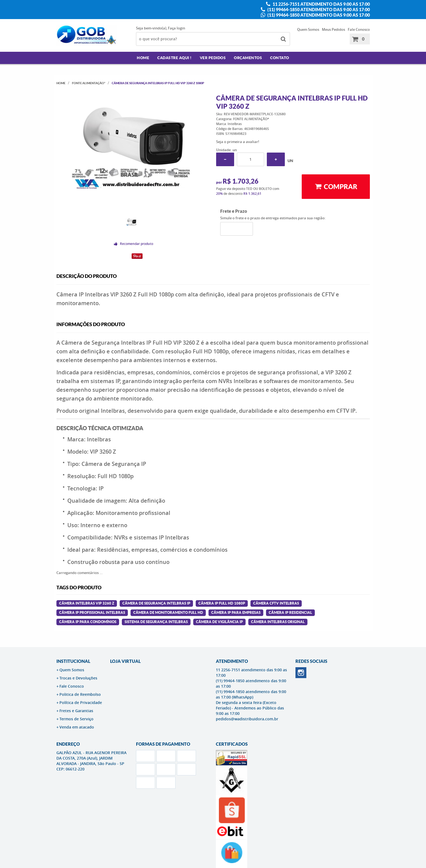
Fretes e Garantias (76, 711)
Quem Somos (308, 29)
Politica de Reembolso (80, 694)
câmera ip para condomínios (88, 622)
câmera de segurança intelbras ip (156, 603)
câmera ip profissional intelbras (92, 613)
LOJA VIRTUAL (125, 661)
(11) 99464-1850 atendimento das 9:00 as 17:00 (318, 10)
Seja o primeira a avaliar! (238, 142)
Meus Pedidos (333, 29)
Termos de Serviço (76, 719)
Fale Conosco (359, 29)
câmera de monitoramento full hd (168, 613)
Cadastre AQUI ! (174, 58)
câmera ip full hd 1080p (222, 603)
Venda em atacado (77, 727)
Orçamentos (248, 58)
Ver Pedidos (213, 58)
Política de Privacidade (81, 702)
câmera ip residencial (290, 613)
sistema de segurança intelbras (156, 622)
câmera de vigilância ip (219, 622)
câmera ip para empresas (236, 613)
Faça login (176, 28)
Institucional (73, 661)
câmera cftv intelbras (276, 603)
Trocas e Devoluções (78, 678)
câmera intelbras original (278, 622)
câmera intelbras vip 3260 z (87, 603)
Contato (280, 58)
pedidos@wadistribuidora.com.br (247, 719)
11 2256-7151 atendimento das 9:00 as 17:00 (321, 4)
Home (143, 58)
